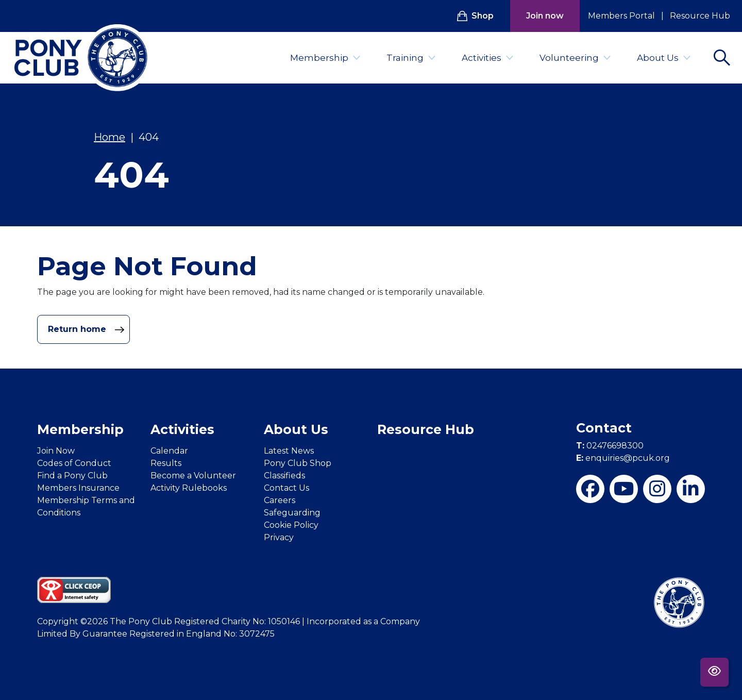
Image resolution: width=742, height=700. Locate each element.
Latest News (289, 451)
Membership (325, 58)
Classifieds (284, 476)
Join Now (56, 451)
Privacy (279, 537)
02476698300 (610, 446)
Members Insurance (78, 488)
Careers (280, 500)
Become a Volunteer (193, 476)
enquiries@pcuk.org (623, 458)
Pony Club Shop (298, 463)
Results (166, 463)
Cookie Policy (291, 525)
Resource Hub (700, 16)
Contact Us (286, 488)
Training (411, 58)
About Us (664, 58)
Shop (475, 16)
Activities (488, 58)
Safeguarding (292, 513)
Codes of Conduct (74, 463)
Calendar (169, 451)
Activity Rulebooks (189, 488)
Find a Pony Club (72, 476)
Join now (545, 16)
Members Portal (621, 16)
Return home (86, 329)
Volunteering (575, 58)
